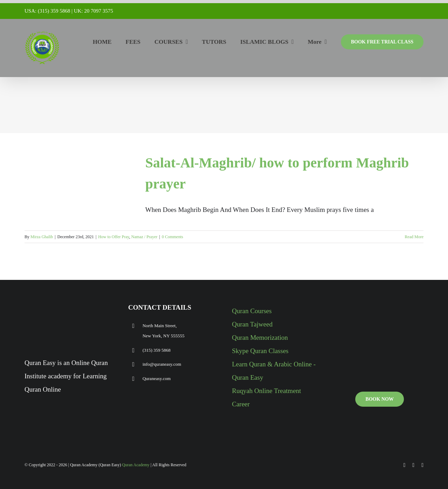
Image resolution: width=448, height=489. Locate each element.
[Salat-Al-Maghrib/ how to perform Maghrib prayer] (80, 184)
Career (241, 404)
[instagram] (422, 465)
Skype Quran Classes (260, 351)
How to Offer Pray (114, 237)
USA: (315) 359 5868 (47, 11)
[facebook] (405, 465)
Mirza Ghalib (42, 237)
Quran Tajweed (252, 324)
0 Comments (172, 237)
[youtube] (413, 465)
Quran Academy (136, 465)
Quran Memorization (260, 338)
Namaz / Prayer (144, 237)
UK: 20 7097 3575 (93, 11)
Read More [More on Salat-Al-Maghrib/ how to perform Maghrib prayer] (414, 237)
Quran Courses (252, 311)
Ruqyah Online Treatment (267, 391)
